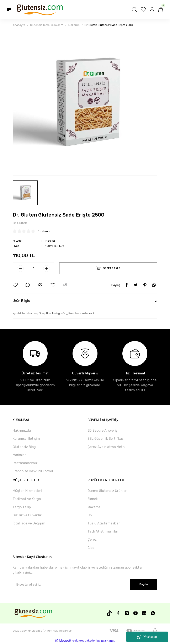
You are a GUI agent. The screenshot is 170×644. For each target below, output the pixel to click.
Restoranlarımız (25, 463)
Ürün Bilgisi (22, 301)
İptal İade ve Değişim (29, 524)
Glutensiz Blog (24, 447)
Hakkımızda (22, 431)
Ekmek (93, 499)
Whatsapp (147, 637)
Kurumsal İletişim (26, 439)
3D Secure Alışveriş (102, 431)
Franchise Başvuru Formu (33, 471)
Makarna (51, 241)
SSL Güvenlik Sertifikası (106, 439)
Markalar (19, 455)
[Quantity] (33, 269)
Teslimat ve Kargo (27, 499)
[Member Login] (152, 10)
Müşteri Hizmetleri (27, 491)
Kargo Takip (22, 507)
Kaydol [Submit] (144, 585)
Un (90, 515)
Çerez (92, 540)
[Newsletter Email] (85, 585)
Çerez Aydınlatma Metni (107, 447)
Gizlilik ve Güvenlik (27, 515)
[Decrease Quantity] (20, 269)
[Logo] (39, 10)
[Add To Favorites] (15, 285)
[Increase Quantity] (47, 269)
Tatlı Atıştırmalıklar (103, 532)
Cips (91, 548)
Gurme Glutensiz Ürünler (107, 491)
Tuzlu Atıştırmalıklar (104, 524)
